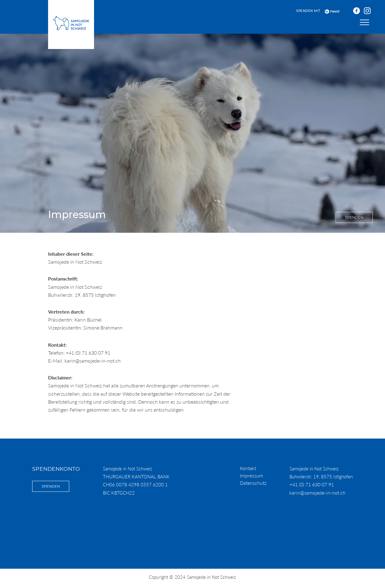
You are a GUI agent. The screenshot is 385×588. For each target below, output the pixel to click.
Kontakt (248, 468)
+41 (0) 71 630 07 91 (312, 484)
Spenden (354, 217)
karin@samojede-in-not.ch (317, 493)
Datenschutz (253, 483)
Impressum (251, 475)
